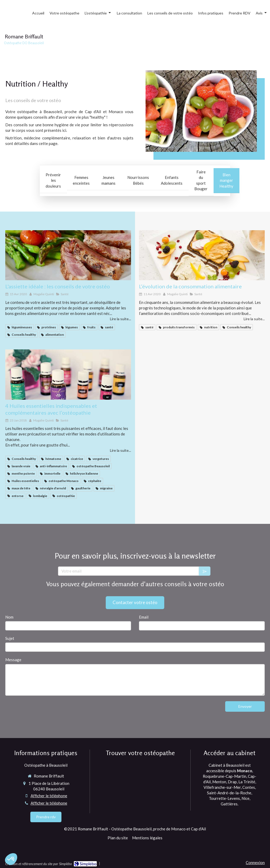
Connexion (255, 862)
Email (144, 617)
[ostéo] (68, 255)
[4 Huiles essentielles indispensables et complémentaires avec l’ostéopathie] (68, 375)
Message (13, 660)
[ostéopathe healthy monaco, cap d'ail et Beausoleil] (202, 255)
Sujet (10, 638)
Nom (9, 617)
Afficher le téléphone (49, 796)
